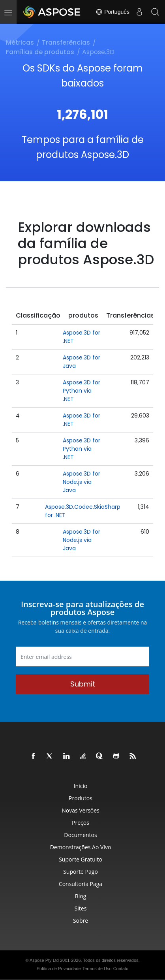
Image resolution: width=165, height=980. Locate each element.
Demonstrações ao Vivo (81, 847)
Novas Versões (81, 810)
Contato (121, 969)
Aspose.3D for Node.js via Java (82, 482)
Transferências (66, 42)
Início (81, 786)
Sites (81, 908)
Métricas (20, 42)
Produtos (81, 798)
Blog (81, 896)
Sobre (81, 921)
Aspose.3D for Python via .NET (82, 391)
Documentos (80, 835)
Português (112, 12)
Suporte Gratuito (81, 859)
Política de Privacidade (59, 969)
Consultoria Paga (81, 884)
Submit (83, 684)
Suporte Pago (81, 872)
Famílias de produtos (40, 52)
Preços (81, 823)
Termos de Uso (97, 969)
